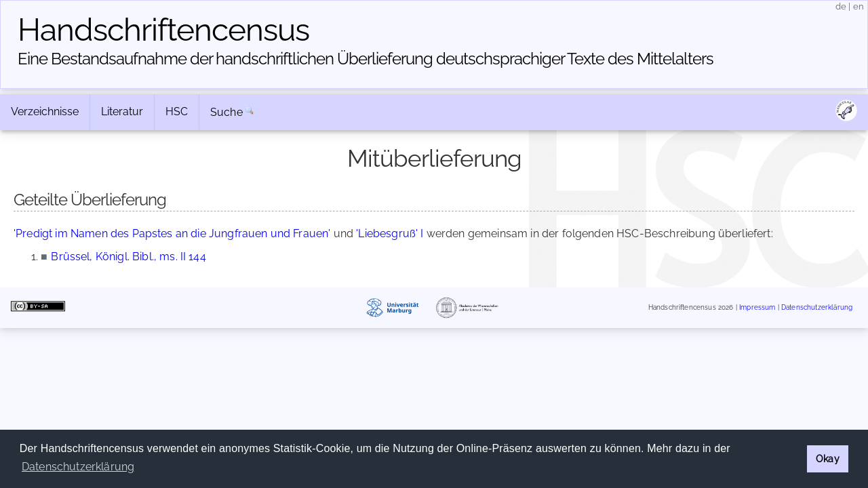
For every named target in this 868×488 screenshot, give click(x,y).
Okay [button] (828, 459)
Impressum (757, 308)
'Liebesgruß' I (390, 233)
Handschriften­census (163, 30)
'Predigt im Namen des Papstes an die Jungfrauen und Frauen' (172, 233)
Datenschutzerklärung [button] (78, 467)
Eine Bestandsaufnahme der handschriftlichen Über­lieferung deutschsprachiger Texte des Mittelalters (366, 59)
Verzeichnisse (45, 111)
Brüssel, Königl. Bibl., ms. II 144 (128, 257)
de (841, 6)
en (859, 6)
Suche (226, 112)
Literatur (122, 111)
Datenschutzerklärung (817, 308)
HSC (177, 111)
